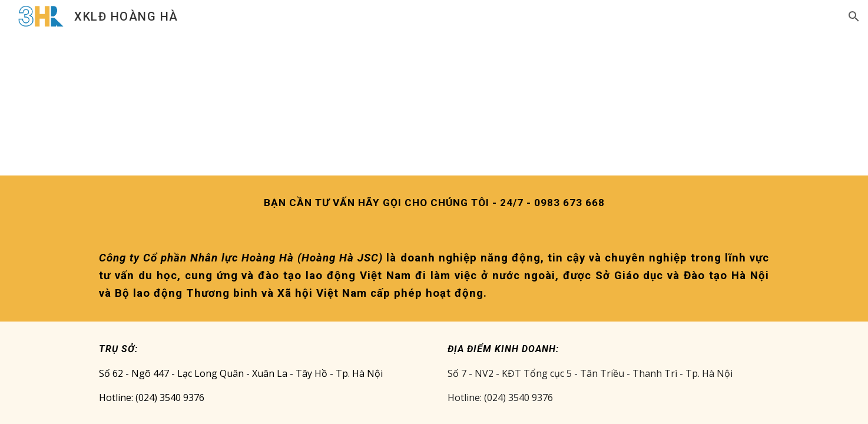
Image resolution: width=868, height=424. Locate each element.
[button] (854, 16)
